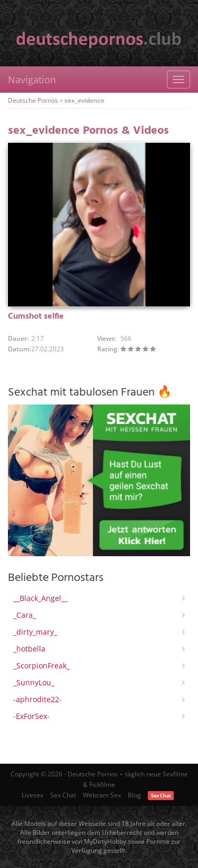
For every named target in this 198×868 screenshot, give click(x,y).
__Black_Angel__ (40, 598)
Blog (134, 795)
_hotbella (29, 649)
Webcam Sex (102, 795)
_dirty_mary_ (35, 632)
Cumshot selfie (36, 317)
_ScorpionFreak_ (41, 665)
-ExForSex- (31, 716)
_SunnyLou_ (34, 682)
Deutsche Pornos (33, 100)
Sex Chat (63, 795)
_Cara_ (25, 615)
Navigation (32, 80)
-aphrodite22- (37, 699)
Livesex (32, 795)
